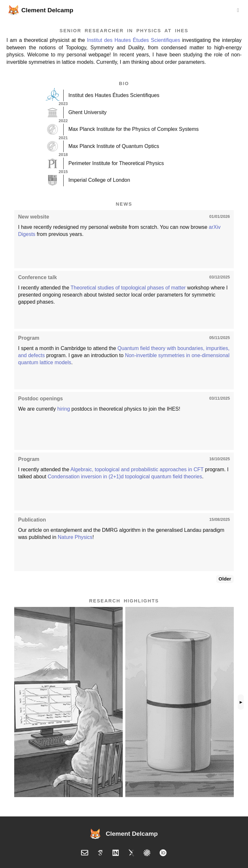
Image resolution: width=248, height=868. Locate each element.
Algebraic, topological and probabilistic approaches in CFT (137, 469)
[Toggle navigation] (238, 10)
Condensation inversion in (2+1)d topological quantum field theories (125, 477)
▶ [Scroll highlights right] (241, 702)
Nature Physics (75, 537)
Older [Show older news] (225, 579)
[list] (124, 702)
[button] (68, 702)
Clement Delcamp (41, 10)
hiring (64, 409)
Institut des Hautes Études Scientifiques (134, 40)
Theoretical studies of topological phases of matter (128, 288)
